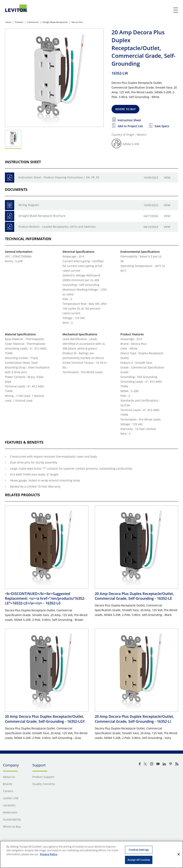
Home (8, 22)
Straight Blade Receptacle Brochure (42, 216)
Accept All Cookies (139, 860)
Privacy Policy (49, 854)
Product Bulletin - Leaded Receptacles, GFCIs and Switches (57, 227)
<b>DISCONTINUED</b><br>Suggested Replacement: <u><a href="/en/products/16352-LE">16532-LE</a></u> (45, 598)
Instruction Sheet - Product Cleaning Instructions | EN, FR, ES (59, 177)
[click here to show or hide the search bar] (168, 10)
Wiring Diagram (29, 205)
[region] (91, 854)
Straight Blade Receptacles (55, 22)
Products (19, 22)
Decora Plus (77, 22)
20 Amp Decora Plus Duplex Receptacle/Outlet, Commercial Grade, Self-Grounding (134, 596)
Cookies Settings (139, 850)
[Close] (179, 854)
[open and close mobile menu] (176, 10)
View (167, 178)
